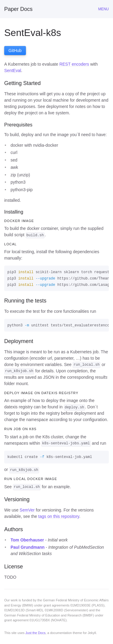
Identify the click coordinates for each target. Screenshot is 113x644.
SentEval (13, 70)
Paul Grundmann (28, 547)
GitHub (15, 51)
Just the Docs (35, 633)
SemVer (27, 510)
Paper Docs (18, 9)
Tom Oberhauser (27, 540)
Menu (104, 9)
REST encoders (74, 64)
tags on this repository (59, 516)
